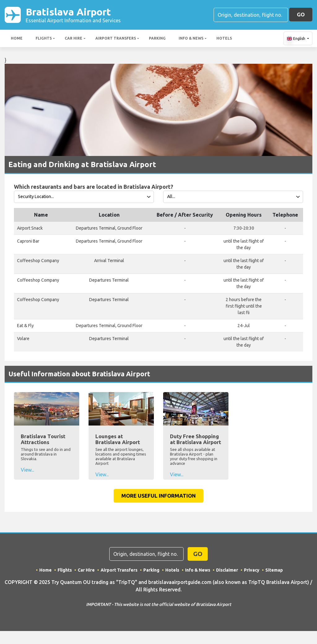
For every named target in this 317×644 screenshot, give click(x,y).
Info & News (191, 38)
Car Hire (74, 38)
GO (301, 14)
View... (27, 470)
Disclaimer (227, 570)
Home (17, 38)
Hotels (224, 38)
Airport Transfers (116, 38)
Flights (44, 38)
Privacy (252, 570)
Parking (157, 38)
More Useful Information (158, 496)
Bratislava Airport (73, 15)
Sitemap (274, 570)
